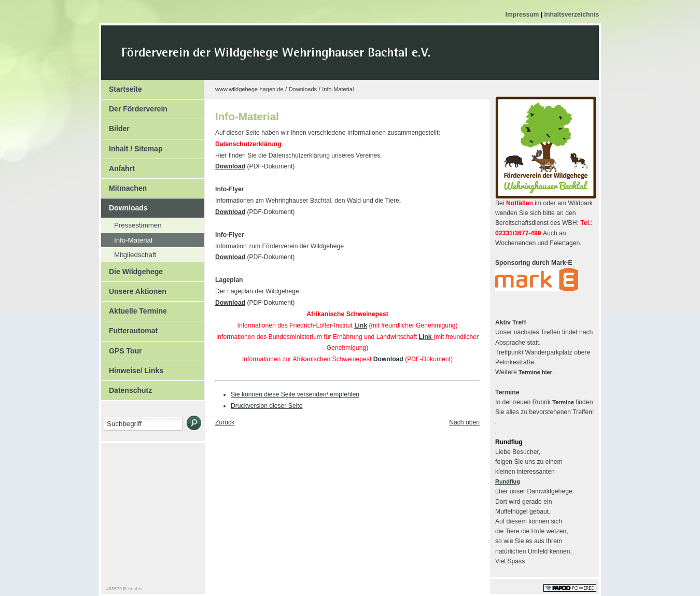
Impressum (523, 15)
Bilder (115, 126)
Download (230, 166)
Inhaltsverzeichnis (572, 15)
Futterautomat (129, 328)
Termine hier (535, 372)
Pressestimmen (131, 224)
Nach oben (464, 422)
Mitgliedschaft (129, 253)
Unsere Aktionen (134, 289)
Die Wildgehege (132, 269)
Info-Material (127, 239)
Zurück (225, 422)
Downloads (124, 205)
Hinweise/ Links (132, 368)
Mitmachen (124, 186)
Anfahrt (118, 166)
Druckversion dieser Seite (267, 406)
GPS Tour (122, 348)
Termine (563, 402)
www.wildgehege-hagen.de (249, 89)
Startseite (122, 87)
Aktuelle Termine (134, 308)
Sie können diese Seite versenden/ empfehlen (295, 394)
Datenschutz (127, 388)
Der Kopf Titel (364, 59)
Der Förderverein (134, 106)
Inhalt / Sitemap (132, 146)
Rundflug (508, 481)
